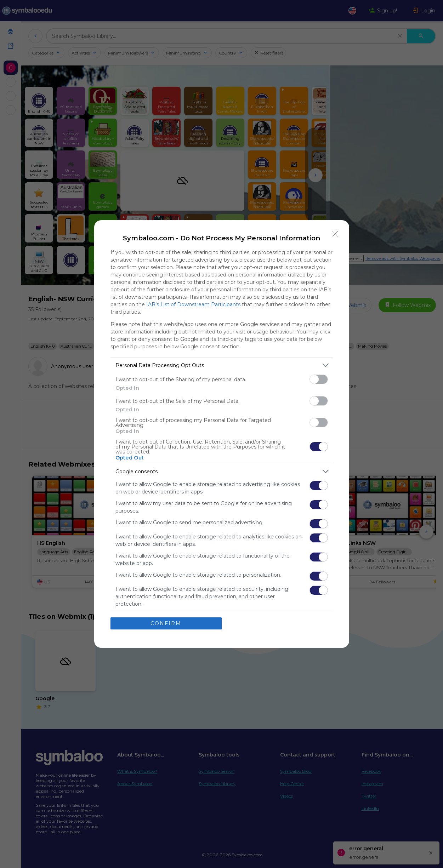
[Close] (335, 234)
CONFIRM (166, 623)
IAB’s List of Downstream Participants (193, 304)
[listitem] (222, 365)
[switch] (319, 379)
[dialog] (222, 434)
